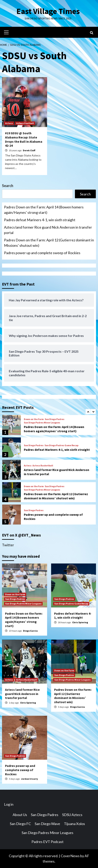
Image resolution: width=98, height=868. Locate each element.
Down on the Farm (34, 419)
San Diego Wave (47, 824)
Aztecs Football (25, 123)
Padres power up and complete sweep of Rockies (42, 253)
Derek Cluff (29, 150)
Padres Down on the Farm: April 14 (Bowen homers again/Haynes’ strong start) (44, 210)
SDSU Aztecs (72, 815)
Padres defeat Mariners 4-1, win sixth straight (40, 220)
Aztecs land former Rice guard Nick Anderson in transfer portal (48, 230)
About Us (20, 815)
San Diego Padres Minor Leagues (42, 423)
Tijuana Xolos (74, 824)
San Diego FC (20, 824)
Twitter (8, 545)
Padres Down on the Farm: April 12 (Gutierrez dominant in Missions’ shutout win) (49, 243)
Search (8, 186)
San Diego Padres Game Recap (61, 445)
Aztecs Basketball (43, 466)
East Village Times (48, 11)
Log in (9, 804)
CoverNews (70, 856)
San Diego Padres (55, 419)
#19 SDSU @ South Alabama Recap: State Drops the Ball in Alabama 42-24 (24, 139)
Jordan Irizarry (29, 779)
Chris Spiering (80, 622)
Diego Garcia (30, 631)
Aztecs (9, 123)
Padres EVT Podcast (47, 842)
